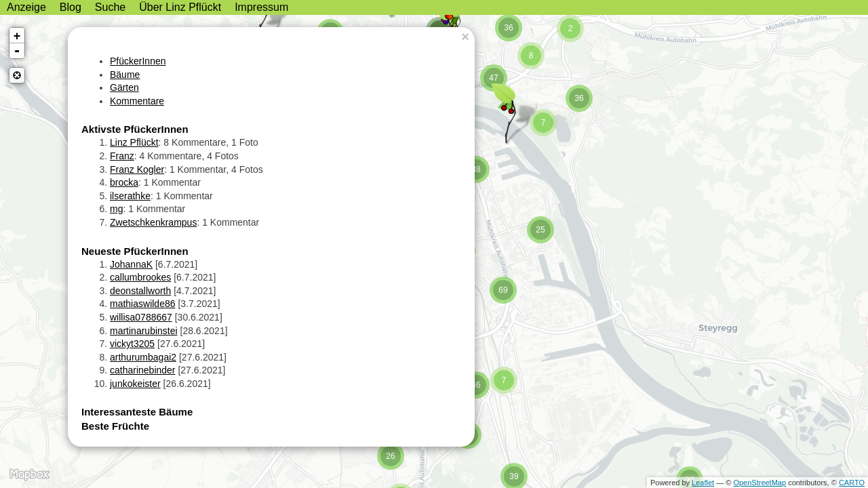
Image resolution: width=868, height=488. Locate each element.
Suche (110, 7)
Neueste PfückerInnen (135, 251)
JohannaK (131, 264)
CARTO (852, 483)
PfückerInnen (138, 61)
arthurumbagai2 (143, 357)
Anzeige (26, 7)
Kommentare (137, 101)
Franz (122, 156)
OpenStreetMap (759, 483)
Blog (71, 7)
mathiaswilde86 (143, 304)
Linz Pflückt (134, 142)
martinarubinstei (144, 331)
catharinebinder (143, 370)
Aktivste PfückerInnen (135, 129)
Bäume (125, 75)
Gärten (124, 87)
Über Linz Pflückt (180, 7)
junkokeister (135, 384)
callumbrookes (140, 277)
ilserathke (130, 196)
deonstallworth (140, 291)
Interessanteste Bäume (137, 412)
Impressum (261, 7)
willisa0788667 (141, 317)
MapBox (29, 474)
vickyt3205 (132, 344)
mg (116, 209)
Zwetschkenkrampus (153, 222)
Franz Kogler (137, 169)
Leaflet (703, 483)
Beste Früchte (115, 426)
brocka (124, 182)
